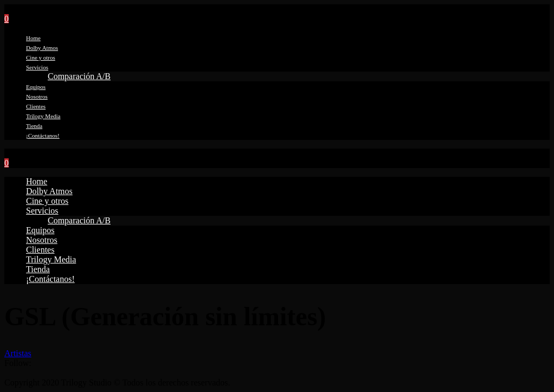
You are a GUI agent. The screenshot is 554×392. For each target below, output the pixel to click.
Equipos (36, 87)
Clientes (36, 106)
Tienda (34, 126)
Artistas (18, 353)
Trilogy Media (43, 116)
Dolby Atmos (42, 48)
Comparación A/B (79, 76)
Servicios (37, 67)
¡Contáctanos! (43, 136)
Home (33, 38)
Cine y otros (41, 57)
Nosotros (37, 97)
